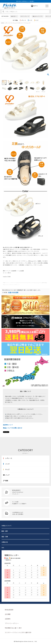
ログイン (36, 6)
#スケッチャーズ (25, 16)
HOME (2, 23)
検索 (3, 12)
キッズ (36, 20)
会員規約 (8, 619)
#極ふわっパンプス (38, 16)
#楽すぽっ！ (14, 16)
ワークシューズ (14, 23)
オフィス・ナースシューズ (24, 23)
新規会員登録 (9, 610)
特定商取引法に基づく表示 (13, 628)
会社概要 (8, 614)
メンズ (30, 20)
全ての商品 (15, 20)
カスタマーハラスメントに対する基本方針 (18, 632)
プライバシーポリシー (12, 623)
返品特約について (8, 425)
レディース (23, 20)
